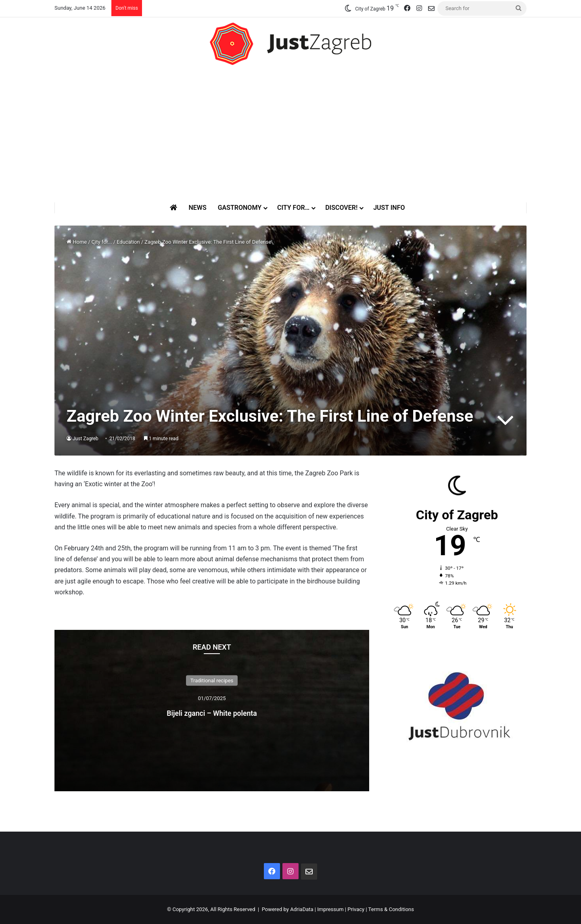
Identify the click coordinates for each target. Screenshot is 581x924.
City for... (102, 242)
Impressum (330, 909)
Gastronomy (240, 208)
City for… (293, 208)
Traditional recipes (212, 680)
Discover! (341, 208)
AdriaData (302, 909)
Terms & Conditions (391, 909)
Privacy (356, 909)
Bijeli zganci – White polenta (212, 712)
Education (128, 242)
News (197, 208)
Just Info (389, 208)
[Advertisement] (290, 134)
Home (77, 242)
